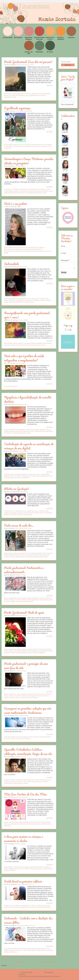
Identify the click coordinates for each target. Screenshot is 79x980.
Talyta (19, 207)
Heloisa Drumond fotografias (41, 94)
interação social (26, 476)
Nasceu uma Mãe (10, 95)
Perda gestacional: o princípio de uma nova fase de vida (26, 666)
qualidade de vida (46, 476)
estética (21, 822)
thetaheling (27, 739)
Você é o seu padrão (16, 204)
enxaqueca (29, 300)
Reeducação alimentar (36, 557)
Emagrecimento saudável (45, 553)
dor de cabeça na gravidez (37, 737)
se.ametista (19, 739)
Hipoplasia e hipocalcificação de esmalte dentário (28, 399)
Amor (29, 299)
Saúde (14, 97)
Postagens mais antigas (47, 962)
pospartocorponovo (21, 557)
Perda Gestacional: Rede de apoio (24, 612)
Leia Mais (49, 85)
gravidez (29, 598)
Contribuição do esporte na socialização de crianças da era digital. (29, 446)
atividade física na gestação (13, 511)
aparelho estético (10, 780)
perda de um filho (22, 345)
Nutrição (48, 300)
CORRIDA (12, 300)
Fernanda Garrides (22, 797)
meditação (36, 300)
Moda (48, 822)
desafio (33, 553)
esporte (7, 476)
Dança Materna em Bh (27, 191)
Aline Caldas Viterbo (22, 716)
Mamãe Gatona (9, 555)
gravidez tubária (30, 144)
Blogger (56, 972)
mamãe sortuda (29, 513)
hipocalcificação (40, 431)
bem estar (36, 474)
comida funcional (25, 553)
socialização (25, 478)
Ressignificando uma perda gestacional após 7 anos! (27, 315)
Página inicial (21, 962)
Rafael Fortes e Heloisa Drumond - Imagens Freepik (43, 974)
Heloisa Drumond (28, 431)
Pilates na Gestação (46, 513)
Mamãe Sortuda (21, 404)
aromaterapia (32, 189)
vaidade (27, 302)
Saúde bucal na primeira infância (23, 881)
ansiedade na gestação (19, 189)
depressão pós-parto (42, 191)
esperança (16, 144)
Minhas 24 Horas (20, 555)
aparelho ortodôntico (23, 780)
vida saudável (27, 514)
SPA (9, 826)
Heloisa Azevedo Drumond (25, 65)
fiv (23, 144)
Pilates (37, 513)
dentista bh (18, 431)
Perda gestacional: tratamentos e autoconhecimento (24, 570)
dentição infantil (18, 948)
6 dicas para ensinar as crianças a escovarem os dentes (24, 839)
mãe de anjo (40, 144)
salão (28, 824)
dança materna (14, 191)
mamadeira (24, 905)
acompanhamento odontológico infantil (17, 429)
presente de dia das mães (18, 824)
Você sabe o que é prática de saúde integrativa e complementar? (24, 358)
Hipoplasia (49, 431)
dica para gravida (10, 737)
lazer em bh (36, 476)
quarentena (38, 193)
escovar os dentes (35, 867)
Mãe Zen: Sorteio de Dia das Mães (25, 794)
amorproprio (35, 299)
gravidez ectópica (10, 345)
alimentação (8, 299)
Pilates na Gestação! (17, 489)
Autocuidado (12, 264)
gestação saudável (17, 513)
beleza (6, 300)
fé (21, 144)
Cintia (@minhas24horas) (24, 111)
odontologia (8, 783)
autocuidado (8, 144)
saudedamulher (19, 302)
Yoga (32, 302)
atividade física (9, 474)
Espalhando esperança (17, 108)
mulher (43, 300)
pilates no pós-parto (11, 514)
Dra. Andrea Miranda (31, 948)
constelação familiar (29, 343)
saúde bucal (13, 952)
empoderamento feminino (22, 94)
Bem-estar (35, 511)
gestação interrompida (44, 343)
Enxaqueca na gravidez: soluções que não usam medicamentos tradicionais (28, 710)
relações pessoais (10, 478)
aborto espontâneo (10, 598)
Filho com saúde (15, 476)
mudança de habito (32, 555)
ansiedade (7, 189)
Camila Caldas (20, 166)
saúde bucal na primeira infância (40, 907)
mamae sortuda (9, 950)
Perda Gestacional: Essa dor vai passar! (28, 62)
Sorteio (38, 824)
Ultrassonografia (21, 653)
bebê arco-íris (9, 94)
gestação (7, 513)
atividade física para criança (23, 474)
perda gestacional (22, 95)
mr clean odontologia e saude (31, 950)
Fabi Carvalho (23, 267)
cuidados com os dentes (21, 867)
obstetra (24, 600)
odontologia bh (18, 783)
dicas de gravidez (22, 737)
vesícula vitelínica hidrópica (24, 601)
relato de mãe (31, 146)
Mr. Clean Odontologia (18, 433)
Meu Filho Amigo (40, 822)
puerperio (15, 193)
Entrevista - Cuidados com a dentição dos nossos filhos (28, 920)
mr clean (18, 782)
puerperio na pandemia (26, 193)
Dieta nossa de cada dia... (19, 525)
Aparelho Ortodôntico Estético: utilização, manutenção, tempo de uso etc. (28, 752)
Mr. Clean (7, 433)
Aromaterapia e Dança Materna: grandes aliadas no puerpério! (29, 161)
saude (6, 302)
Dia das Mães (13, 822)
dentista (12, 431)
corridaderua (20, 300)
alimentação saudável (11, 553)
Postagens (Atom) (14, 965)
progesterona (44, 600)
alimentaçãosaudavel (20, 299)
